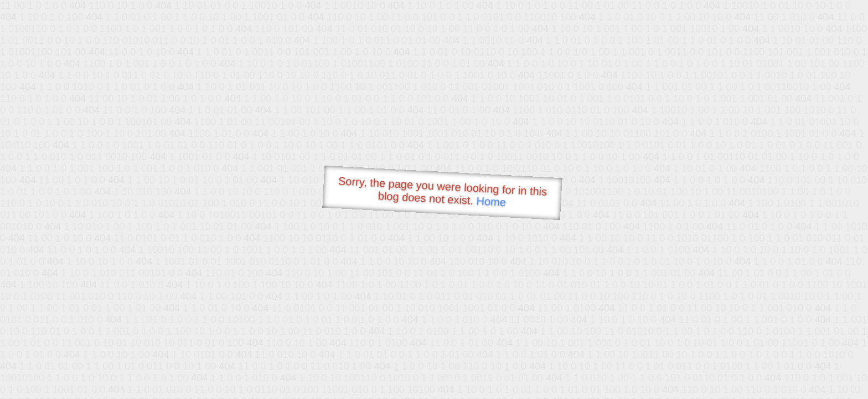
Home (491, 201)
